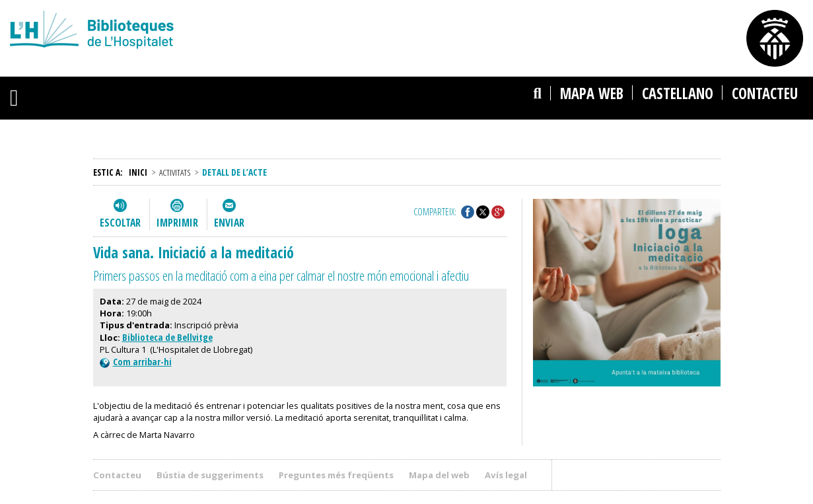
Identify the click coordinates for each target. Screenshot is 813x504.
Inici (138, 172)
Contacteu (765, 93)
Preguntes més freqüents (336, 475)
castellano (678, 93)
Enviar (229, 223)
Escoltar (120, 223)
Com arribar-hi (136, 362)
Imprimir (177, 223)
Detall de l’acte (234, 172)
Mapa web (592, 93)
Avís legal (506, 475)
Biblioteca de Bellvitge (167, 337)
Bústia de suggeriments (210, 475)
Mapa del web (439, 475)
